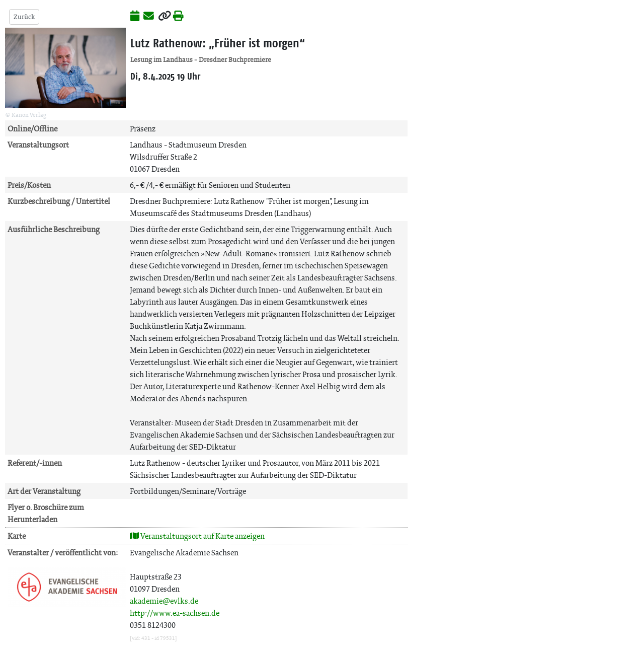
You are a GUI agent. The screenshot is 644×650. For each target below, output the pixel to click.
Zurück (24, 17)
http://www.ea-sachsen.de (175, 613)
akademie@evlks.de (164, 601)
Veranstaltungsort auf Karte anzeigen (197, 536)
